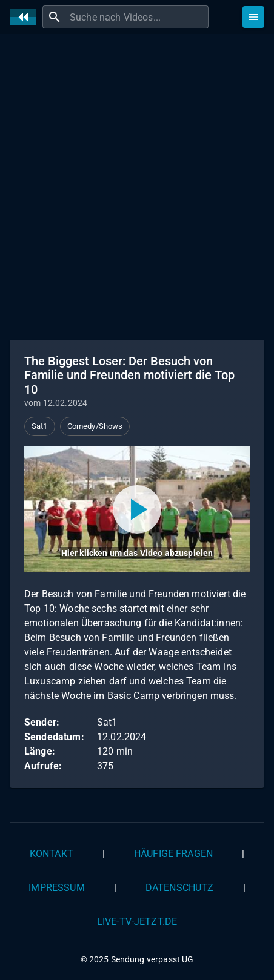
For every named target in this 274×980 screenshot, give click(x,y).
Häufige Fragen (173, 854)
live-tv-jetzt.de (137, 922)
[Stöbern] (253, 17)
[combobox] (138, 17)
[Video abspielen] (137, 509)
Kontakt (52, 854)
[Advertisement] (137, 185)
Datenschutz (180, 888)
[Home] (26, 17)
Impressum (56, 888)
